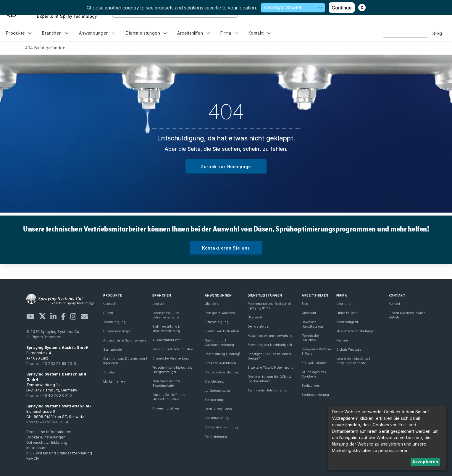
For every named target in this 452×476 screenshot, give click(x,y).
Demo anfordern (260, 326)
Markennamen (114, 381)
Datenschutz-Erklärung (47, 442)
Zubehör (109, 372)
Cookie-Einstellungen (46, 437)
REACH (33, 458)
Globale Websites (349, 349)
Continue (342, 8)
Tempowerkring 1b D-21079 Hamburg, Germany (56, 382)
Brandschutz (214, 381)
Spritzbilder (310, 386)
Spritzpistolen (113, 349)
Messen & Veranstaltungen (356, 331)
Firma (229, 33)
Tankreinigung (114, 322)
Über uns (343, 304)
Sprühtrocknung (217, 418)
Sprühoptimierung (315, 395)
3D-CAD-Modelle (314, 363)
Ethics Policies (347, 313)
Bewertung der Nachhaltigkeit (270, 345)
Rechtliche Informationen (49, 432)
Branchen (55, 33)
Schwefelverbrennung (221, 427)
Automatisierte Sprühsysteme (125, 340)
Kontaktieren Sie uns (226, 248)
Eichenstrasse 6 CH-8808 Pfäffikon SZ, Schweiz (59, 411)
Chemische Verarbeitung (171, 358)
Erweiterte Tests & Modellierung (271, 367)
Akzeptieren (425, 462)
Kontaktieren (405, 33)
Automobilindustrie (166, 340)
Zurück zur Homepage (226, 167)
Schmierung (214, 400)
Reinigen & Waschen (220, 313)
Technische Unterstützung (267, 390)
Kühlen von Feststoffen (222, 331)
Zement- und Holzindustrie (173, 349)
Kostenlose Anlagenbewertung (270, 336)
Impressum (36, 448)
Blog (437, 33)
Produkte (19, 33)
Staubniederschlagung (222, 372)
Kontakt (260, 33)
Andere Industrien (166, 408)
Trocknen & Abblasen (220, 363)
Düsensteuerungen (117, 331)
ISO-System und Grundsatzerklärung (59, 453)
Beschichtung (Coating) (223, 354)
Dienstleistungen (146, 33)
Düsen (108, 313)
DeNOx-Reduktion (218, 409)
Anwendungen (97, 33)
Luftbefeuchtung (217, 391)
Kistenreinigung (217, 322)
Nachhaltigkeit (347, 322)
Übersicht (110, 304)
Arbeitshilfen (193, 33)
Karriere (342, 340)
